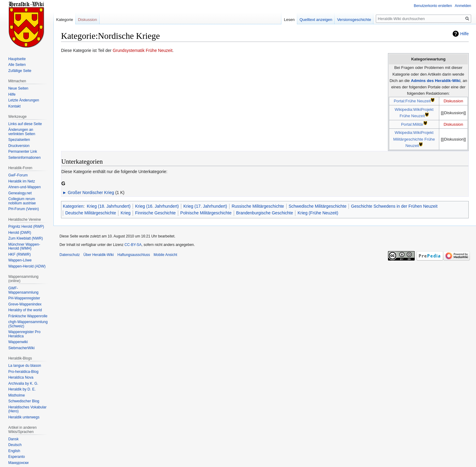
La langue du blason (25, 366)
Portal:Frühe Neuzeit (412, 101)
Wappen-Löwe (20, 260)
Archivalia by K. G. (23, 383)
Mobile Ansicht (165, 255)
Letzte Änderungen (24, 100)
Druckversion (19, 146)
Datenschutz (70, 255)
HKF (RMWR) (19, 254)
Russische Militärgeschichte (258, 206)
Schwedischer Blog (24, 401)
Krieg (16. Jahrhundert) (157, 206)
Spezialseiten (19, 140)
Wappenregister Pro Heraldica (24, 334)
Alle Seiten (17, 65)
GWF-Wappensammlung (23, 290)
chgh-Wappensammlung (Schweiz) (28, 324)
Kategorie (65, 20)
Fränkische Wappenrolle (28, 316)
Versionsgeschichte (354, 20)
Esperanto (17, 457)
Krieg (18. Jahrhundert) (109, 206)
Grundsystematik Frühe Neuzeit (143, 50)
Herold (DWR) (20, 233)
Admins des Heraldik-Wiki (435, 81)
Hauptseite (17, 59)
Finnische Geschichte (155, 213)
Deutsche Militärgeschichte (91, 213)
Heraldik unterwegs (24, 417)
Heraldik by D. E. (22, 389)
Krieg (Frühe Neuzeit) (318, 213)
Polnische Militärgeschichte (206, 213)
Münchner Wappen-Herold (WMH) (24, 247)
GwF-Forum (18, 175)
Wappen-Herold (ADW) (27, 266)
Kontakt (14, 106)
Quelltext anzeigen (316, 20)
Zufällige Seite (20, 71)
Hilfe (464, 34)
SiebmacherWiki (21, 348)
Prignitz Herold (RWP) (26, 227)
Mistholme (17, 395)
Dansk (13, 439)
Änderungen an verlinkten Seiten (22, 132)
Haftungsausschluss (134, 255)
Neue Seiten (18, 88)
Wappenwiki (18, 342)
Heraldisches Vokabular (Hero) (27, 409)
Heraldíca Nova (21, 377)
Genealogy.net (20, 193)
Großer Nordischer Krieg (91, 193)
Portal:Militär (412, 124)
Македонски (18, 463)
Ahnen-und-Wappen (24, 187)
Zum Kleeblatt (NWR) (25, 238)
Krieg (126, 213)
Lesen (289, 20)
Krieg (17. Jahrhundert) (205, 206)
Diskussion (453, 101)
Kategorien (73, 206)
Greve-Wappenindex (25, 304)
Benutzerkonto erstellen (433, 6)
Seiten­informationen (24, 158)
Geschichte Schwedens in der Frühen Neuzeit (394, 206)
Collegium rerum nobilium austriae (22, 201)
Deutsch (15, 445)
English (14, 451)
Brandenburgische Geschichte (265, 213)
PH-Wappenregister (24, 298)
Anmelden (463, 6)
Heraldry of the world (25, 310)
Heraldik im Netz (22, 181)
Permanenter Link (23, 152)
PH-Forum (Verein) (24, 209)
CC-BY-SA (133, 245)
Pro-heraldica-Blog (23, 372)
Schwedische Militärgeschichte (318, 206)
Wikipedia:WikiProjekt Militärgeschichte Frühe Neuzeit (414, 139)
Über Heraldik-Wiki (99, 255)
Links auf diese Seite (25, 124)
